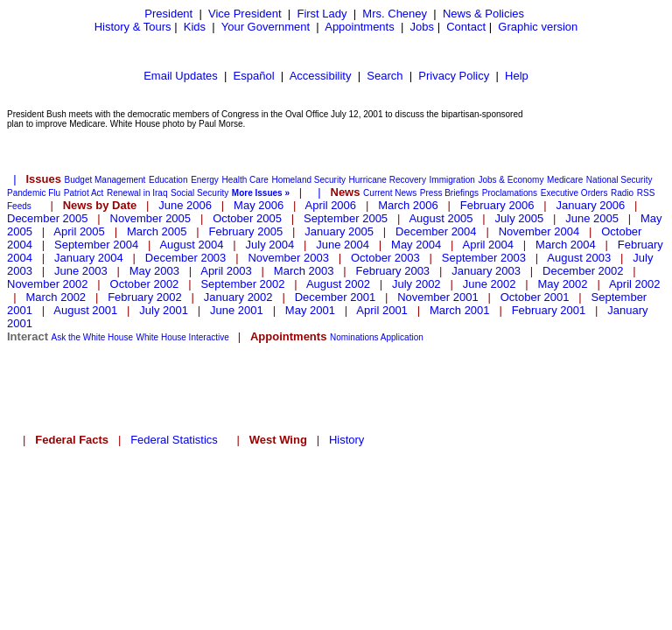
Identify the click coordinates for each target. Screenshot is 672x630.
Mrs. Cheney (395, 14)
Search (385, 76)
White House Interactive (183, 337)
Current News (390, 193)
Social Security (199, 193)
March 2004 (566, 245)
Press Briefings (449, 193)
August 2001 (85, 310)
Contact (466, 27)
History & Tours (133, 27)
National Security (619, 180)
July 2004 (270, 245)
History (346, 440)
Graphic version (538, 27)
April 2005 (79, 231)
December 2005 (48, 218)
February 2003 (393, 271)
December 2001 (336, 297)
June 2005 (592, 218)
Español (254, 76)
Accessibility (321, 76)
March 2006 (408, 205)
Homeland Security (308, 180)
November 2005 (151, 218)
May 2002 (562, 284)
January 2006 (590, 205)
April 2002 (635, 284)
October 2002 (145, 284)
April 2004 (488, 245)
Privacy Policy (454, 76)
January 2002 (238, 297)
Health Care (245, 180)
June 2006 (185, 205)
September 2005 (346, 218)
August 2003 (579, 258)
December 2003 (186, 258)
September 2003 (484, 258)
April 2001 (382, 310)
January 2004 (89, 258)
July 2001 (164, 310)
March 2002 (56, 297)
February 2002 (145, 297)
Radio (622, 193)
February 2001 (549, 310)
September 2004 (96, 245)
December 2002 (583, 271)
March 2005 (157, 231)
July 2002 (416, 284)
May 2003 (154, 271)
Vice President (245, 14)
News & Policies (483, 14)
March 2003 (304, 271)
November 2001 (438, 297)
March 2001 (460, 310)
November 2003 (288, 258)
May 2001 (310, 310)
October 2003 (385, 258)
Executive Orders (574, 193)
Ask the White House (92, 337)
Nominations (354, 337)
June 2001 (237, 310)
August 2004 (191, 245)
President (168, 14)
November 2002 (48, 284)
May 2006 (259, 205)
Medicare (565, 180)
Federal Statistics (174, 440)
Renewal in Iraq (137, 193)
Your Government (266, 27)
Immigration (452, 180)
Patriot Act (84, 193)
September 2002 (242, 284)
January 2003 (486, 271)
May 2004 (416, 245)
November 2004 (539, 231)
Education (168, 180)
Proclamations (510, 193)
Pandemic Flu (34, 193)
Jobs (422, 27)
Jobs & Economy (511, 180)
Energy (205, 180)
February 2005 (246, 231)
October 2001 (535, 297)
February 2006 (497, 205)
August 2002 (338, 284)
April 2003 (226, 271)
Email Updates (181, 76)
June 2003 (81, 271)
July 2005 (520, 218)
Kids (195, 27)
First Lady (322, 14)
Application (402, 337)
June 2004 (343, 245)
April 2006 (331, 205)
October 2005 (247, 218)
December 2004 (436, 231)
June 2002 (490, 284)
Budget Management (105, 180)
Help (517, 76)
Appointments (360, 27)
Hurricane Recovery (388, 180)
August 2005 (441, 218)
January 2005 (339, 231)
